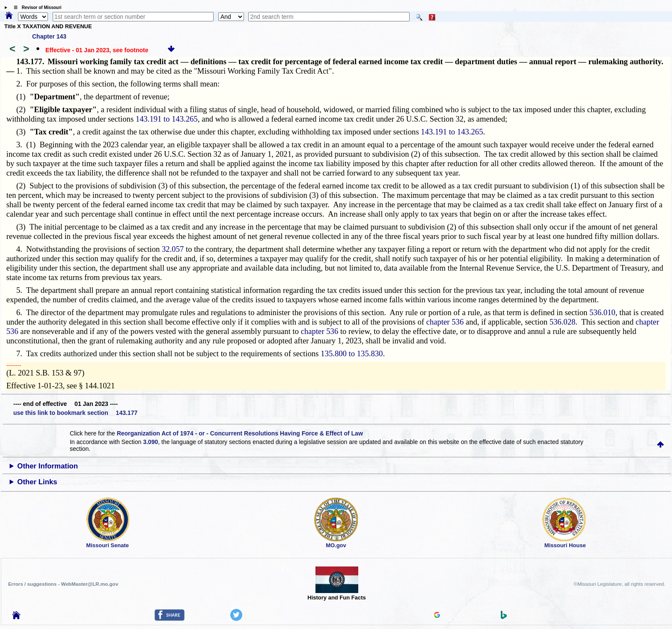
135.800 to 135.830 (352, 353)
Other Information (48, 466)
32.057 (173, 249)
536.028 (563, 322)
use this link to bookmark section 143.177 (75, 413)
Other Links (37, 482)
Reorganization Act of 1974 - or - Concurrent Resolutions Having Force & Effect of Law (240, 433)
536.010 (602, 312)
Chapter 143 (49, 36)
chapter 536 (445, 322)
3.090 (150, 442)
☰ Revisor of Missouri (36, 7)
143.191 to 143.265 (167, 119)
